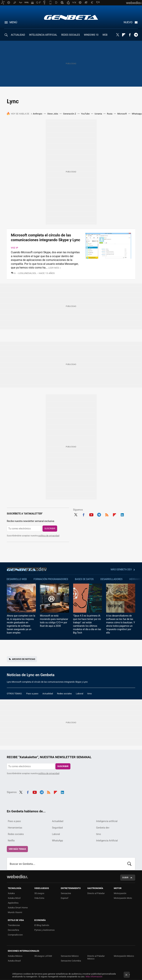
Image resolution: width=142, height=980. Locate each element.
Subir (125, 877)
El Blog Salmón (42, 925)
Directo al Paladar (96, 893)
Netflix (11, 841)
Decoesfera (13, 930)
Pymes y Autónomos (44, 930)
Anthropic (38, 114)
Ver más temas (17, 849)
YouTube (85, 114)
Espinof (65, 898)
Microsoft (122, 114)
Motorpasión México (124, 956)
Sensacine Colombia (71, 961)
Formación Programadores (51, 579)
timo (90, 694)
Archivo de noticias (24, 659)
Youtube (91, 514)
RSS (107, 514)
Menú (13, 22)
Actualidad (48, 694)
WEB (105, 35)
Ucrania (98, 114)
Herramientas (15, 828)
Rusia (110, 114)
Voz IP (15, 248)
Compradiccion (15, 935)
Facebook (130, 35)
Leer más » (55, 268)
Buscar (129, 864)
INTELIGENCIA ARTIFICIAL (43, 35)
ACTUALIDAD (18, 35)
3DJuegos (39, 893)
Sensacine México (70, 956)
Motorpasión (120, 893)
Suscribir (50, 528)
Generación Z (70, 114)
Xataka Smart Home (18, 908)
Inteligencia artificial (107, 821)
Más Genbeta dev (121, 569)
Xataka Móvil (14, 898)
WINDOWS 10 (91, 35)
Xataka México (15, 956)
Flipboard (124, 35)
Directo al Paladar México (96, 957)
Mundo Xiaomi (15, 912)
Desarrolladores (112, 579)
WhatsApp (57, 841)
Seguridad (57, 828)
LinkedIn (122, 514)
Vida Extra (39, 898)
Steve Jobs (53, 114)
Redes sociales (64, 694)
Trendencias (14, 925)
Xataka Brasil (14, 961)
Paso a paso (32, 694)
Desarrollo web (17, 579)
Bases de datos (84, 579)
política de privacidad (49, 536)
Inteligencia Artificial (107, 841)
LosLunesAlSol (27, 273)
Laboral (80, 694)
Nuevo (128, 22)
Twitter (118, 35)
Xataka (11, 893)
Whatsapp (137, 114)
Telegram (136, 35)
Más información (94, 977)
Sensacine (66, 893)
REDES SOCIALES (70, 35)
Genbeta (71, 17)
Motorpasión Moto (123, 898)
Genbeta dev (27, 569)
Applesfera (13, 903)
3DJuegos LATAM (43, 956)
